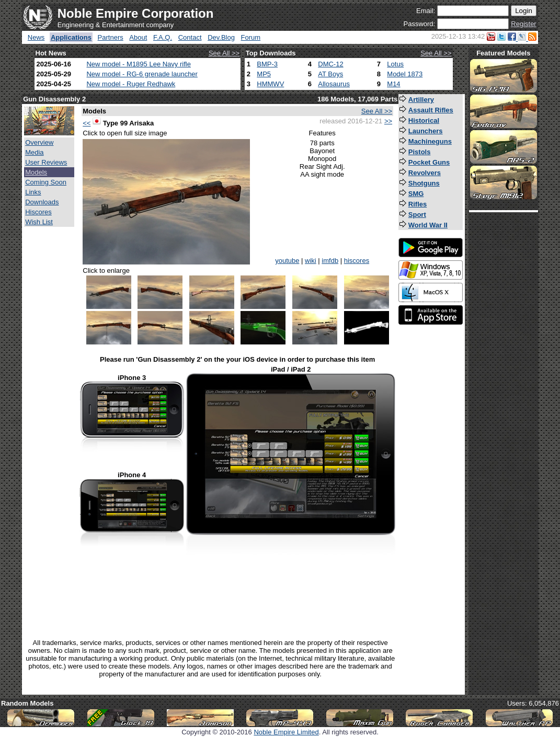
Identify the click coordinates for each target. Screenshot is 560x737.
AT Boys (330, 74)
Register (523, 24)
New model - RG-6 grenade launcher (142, 74)
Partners (111, 37)
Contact (190, 37)
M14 (393, 84)
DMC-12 (330, 64)
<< (87, 123)
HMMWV (270, 84)
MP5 (264, 74)
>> (388, 121)
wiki (311, 261)
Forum (251, 37)
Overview (39, 142)
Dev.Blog (221, 37)
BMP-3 (267, 64)
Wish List (39, 222)
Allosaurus (334, 84)
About (138, 37)
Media (34, 152)
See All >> (224, 53)
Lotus (395, 64)
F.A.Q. (163, 37)
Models (36, 172)
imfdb (330, 261)
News (36, 37)
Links (33, 192)
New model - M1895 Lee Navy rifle (138, 64)
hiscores (357, 261)
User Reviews (46, 162)
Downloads (42, 202)
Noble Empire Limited (286, 732)
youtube (287, 261)
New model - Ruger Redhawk (131, 84)
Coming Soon (46, 182)
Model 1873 (405, 74)
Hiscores (38, 212)
